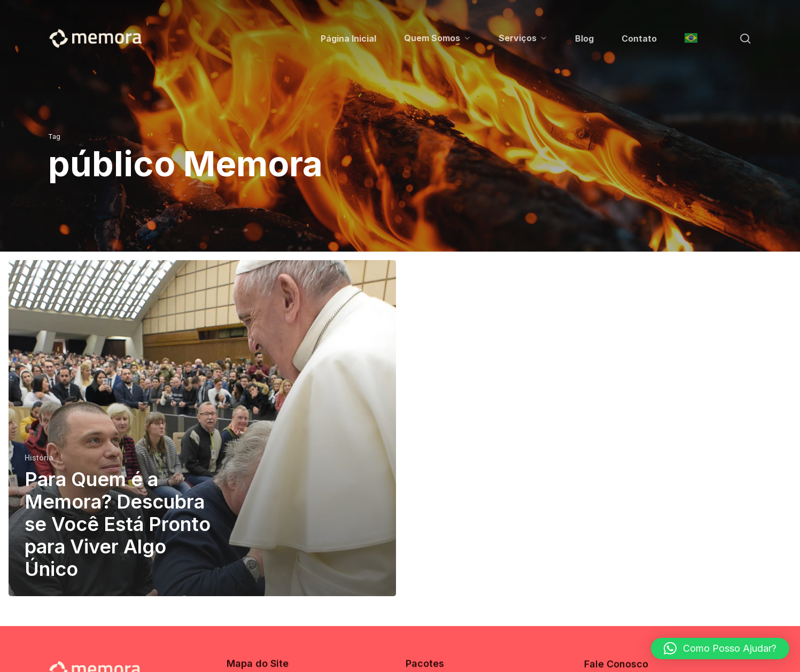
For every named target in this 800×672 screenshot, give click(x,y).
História (39, 458)
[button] (720, 648)
